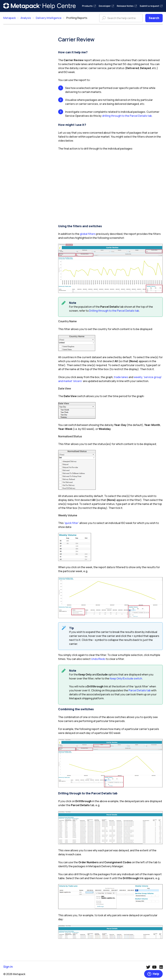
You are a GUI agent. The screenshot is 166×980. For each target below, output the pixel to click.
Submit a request (151, 6)
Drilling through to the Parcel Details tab (114, 311)
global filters (88, 234)
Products (89, 6)
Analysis (26, 18)
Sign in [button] (8, 967)
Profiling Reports (77, 18)
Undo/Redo (98, 659)
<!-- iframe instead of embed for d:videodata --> (110, 188)
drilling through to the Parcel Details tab (127, 116)
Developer (106, 6)
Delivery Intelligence (49, 18)
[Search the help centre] (121, 18)
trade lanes (121, 377)
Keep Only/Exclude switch (126, 678)
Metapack (10, 18)
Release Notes (127, 6)
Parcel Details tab (140, 690)
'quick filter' (71, 523)
